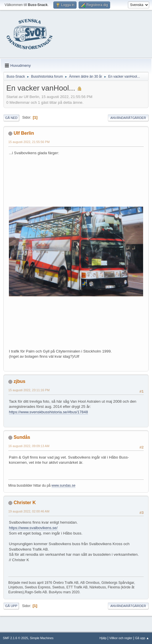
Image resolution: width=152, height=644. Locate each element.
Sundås (22, 437)
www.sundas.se (64, 486)
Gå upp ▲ (142, 638)
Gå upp (11, 606)
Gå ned (11, 118)
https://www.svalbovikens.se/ (33, 528)
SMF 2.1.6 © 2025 (15, 638)
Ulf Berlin (24, 133)
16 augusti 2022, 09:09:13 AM (29, 446)
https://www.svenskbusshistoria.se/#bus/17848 (48, 412)
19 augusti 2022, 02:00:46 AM (29, 511)
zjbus (19, 381)
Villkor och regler (121, 638)
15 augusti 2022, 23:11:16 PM (29, 390)
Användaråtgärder (128, 118)
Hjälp (103, 638)
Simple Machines (42, 638)
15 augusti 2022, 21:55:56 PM (29, 142)
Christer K (25, 503)
